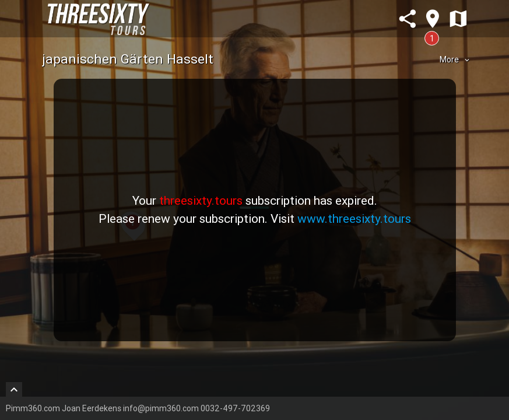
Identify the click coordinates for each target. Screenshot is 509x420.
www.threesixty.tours (354, 219)
